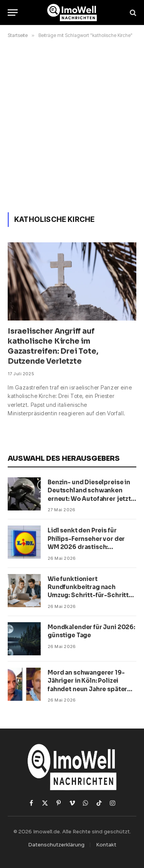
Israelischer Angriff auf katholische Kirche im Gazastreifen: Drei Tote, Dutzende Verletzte (53, 346)
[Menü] (13, 13)
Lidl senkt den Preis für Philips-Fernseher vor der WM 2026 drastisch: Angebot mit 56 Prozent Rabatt (86, 547)
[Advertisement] (72, 124)
